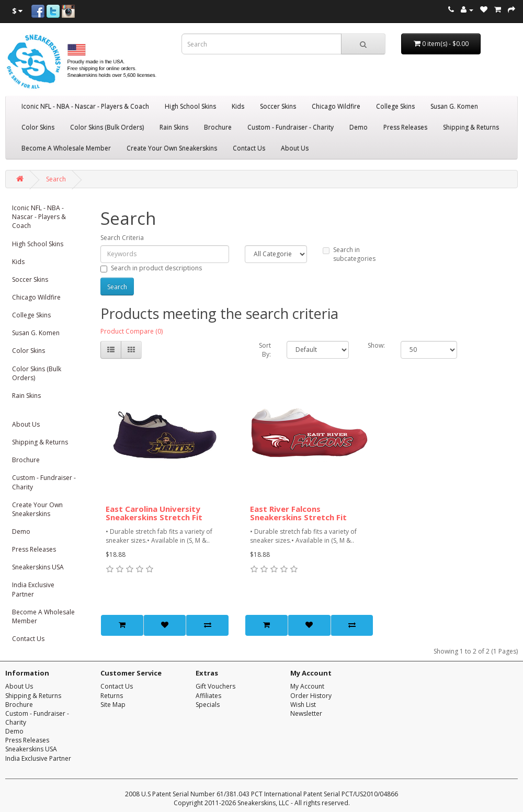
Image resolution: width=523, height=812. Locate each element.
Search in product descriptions (151, 268)
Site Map (113, 705)
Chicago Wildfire (336, 106)
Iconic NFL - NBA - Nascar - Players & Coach (85, 106)
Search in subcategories (349, 254)
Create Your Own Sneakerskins (172, 148)
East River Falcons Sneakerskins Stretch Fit (298, 513)
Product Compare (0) (132, 331)
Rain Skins (174, 127)
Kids (238, 106)
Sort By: (265, 350)
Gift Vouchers (215, 686)
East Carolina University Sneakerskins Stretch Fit (154, 513)
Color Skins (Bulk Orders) (107, 127)
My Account (307, 686)
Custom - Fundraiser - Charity (291, 127)
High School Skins (190, 106)
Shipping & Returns (471, 127)
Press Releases (405, 127)
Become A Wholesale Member (66, 148)
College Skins (395, 106)
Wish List (303, 705)
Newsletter (306, 713)
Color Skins (38, 127)
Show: (376, 345)
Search (56, 179)
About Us (295, 148)
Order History (311, 696)
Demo (359, 127)
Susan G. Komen (454, 106)
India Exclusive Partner (33, 589)
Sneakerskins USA (38, 567)
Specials (208, 705)
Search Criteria (122, 238)
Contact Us (249, 148)
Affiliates (208, 696)
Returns (112, 696)
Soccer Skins (278, 106)
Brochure (218, 127)
